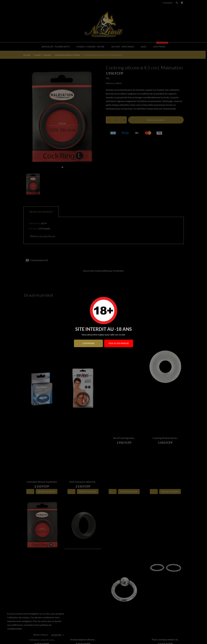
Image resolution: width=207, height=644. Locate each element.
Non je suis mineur (119, 343)
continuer (88, 343)
